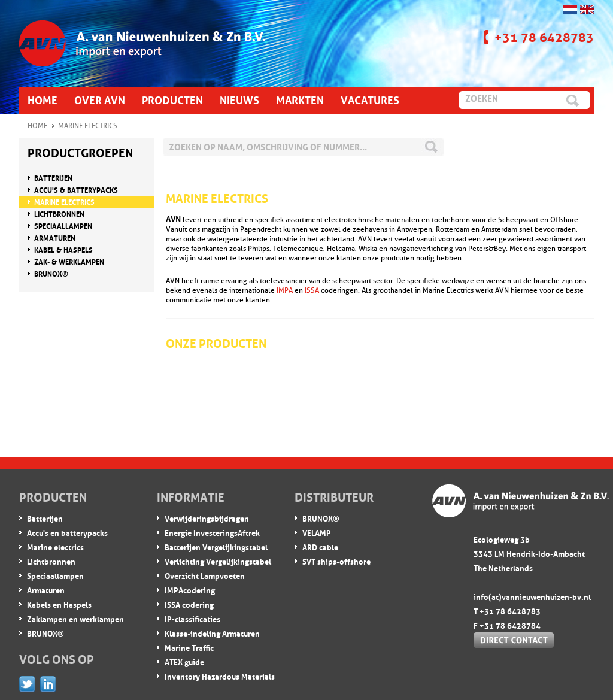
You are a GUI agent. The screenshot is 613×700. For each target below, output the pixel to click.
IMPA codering (190, 590)
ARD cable (320, 546)
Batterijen (45, 518)
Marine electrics (55, 546)
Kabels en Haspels (59, 604)
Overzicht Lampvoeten (205, 575)
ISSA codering (189, 604)
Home (37, 126)
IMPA (285, 290)
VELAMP (317, 532)
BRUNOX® (45, 633)
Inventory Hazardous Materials (220, 676)
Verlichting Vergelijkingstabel (218, 561)
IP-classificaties (192, 618)
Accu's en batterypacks (67, 532)
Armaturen (46, 590)
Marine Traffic (189, 647)
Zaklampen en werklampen (75, 618)
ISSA (312, 290)
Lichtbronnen (51, 561)
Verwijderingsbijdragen (207, 518)
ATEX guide (184, 661)
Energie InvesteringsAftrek (212, 532)
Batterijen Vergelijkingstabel (216, 546)
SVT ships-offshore (336, 561)
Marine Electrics (88, 126)
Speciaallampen (55, 575)
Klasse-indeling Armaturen (212, 633)
